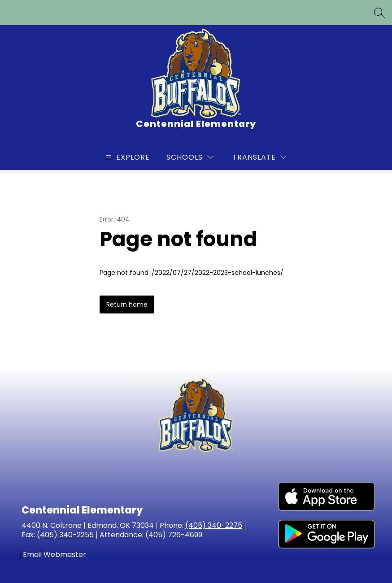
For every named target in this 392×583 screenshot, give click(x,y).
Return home (127, 305)
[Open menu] (127, 157)
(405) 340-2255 (65, 535)
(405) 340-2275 (214, 525)
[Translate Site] (259, 157)
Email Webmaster (54, 555)
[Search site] (379, 13)
